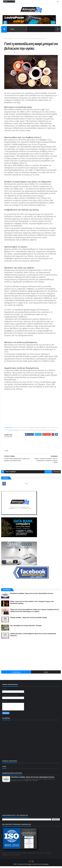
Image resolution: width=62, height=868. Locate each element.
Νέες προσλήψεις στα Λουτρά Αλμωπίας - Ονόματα (26, 627)
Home (6, 39)
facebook (56, 473)
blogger (48, 473)
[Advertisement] (31, 656)
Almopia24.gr (9, 429)
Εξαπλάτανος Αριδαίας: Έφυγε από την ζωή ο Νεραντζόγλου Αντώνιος (32, 595)
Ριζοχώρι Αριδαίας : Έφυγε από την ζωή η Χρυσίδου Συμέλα (28, 619)
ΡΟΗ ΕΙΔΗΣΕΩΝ (16, 674)
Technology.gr (45, 866)
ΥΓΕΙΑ (10, 39)
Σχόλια (46, 674)
